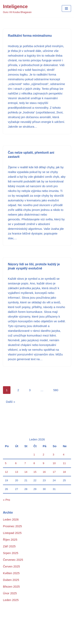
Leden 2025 (11, 600)
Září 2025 (9, 546)
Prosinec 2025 (12, 526)
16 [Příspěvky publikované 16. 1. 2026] (44, 472)
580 (56, 390)
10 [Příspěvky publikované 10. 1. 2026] (54, 463)
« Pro (7, 500)
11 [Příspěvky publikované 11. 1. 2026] (64, 463)
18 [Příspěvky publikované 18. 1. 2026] (64, 472)
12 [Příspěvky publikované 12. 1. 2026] (6, 472)
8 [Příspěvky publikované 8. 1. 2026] (34, 463)
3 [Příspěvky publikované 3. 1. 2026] (53, 455)
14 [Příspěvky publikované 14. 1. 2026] (26, 472)
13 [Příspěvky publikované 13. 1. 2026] (16, 472)
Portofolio (43, 635)
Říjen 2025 (10, 540)
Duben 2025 (11, 580)
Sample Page (62, 635)
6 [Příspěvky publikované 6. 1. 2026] (16, 463)
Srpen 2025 (11, 553)
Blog (6, 630)
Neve (23, 622)
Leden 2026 (11, 519)
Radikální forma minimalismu (30, 36)
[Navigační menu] (66, 8)
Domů (17, 630)
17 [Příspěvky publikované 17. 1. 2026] (54, 472)
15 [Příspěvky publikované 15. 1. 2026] (35, 472)
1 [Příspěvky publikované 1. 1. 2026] (34, 455)
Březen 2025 (11, 587)
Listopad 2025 (12, 533)
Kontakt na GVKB (50, 630)
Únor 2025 (10, 593)
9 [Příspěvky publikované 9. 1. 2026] (44, 463)
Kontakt (30, 630)
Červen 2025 (11, 566)
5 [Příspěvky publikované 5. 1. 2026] (6, 463)
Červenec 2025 (13, 560)
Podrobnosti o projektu (18, 635)
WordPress (47, 622)
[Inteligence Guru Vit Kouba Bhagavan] (17, 8)
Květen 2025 (11, 573)
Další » (11, 402)
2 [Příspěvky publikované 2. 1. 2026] (44, 455)
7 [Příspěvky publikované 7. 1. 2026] (25, 463)
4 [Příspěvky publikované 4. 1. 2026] (64, 455)
